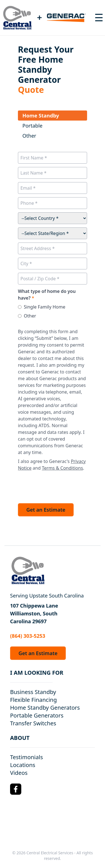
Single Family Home (45, 307)
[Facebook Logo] (16, 789)
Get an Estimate (46, 510)
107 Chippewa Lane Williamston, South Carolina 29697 (34, 613)
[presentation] (60, 486)
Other (30, 316)
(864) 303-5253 (28, 636)
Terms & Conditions (62, 468)
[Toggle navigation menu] (99, 18)
